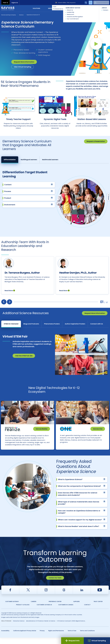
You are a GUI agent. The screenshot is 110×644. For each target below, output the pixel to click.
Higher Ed (15, 3)
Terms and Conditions (87, 637)
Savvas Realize (42, 432)
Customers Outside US (44, 611)
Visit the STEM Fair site (24, 359)
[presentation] (4, 305)
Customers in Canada (66, 611)
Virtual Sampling (97, 641)
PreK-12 (5, 3)
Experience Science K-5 (33, 15)
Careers (34, 608)
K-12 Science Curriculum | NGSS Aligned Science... (71, 627)
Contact (102, 8)
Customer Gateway (12, 608)
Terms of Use (72, 637)
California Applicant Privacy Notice (25, 637)
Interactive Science (19, 627)
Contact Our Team (55, 584)
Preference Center (55, 608)
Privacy (42, 637)
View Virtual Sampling (23, 67)
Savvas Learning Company (9, 15)
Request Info (72, 641)
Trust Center (98, 608)
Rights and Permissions (56, 637)
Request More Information (24, 62)
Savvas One (98, 432)
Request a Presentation (96, 141)
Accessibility (5, 637)
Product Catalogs (23, 611)
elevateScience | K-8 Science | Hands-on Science (41, 627)
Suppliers (76, 608)
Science (21, 15)
